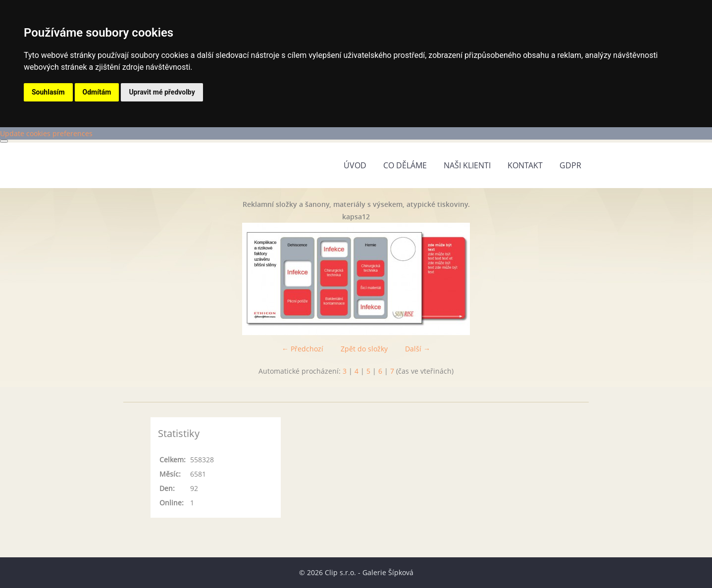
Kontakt (525, 165)
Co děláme (405, 165)
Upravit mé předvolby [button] (162, 92)
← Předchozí (303, 349)
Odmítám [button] (97, 92)
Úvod (355, 165)
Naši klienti (467, 165)
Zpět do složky (364, 349)
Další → (418, 349)
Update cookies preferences (46, 133)
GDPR (570, 165)
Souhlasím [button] (48, 92)
